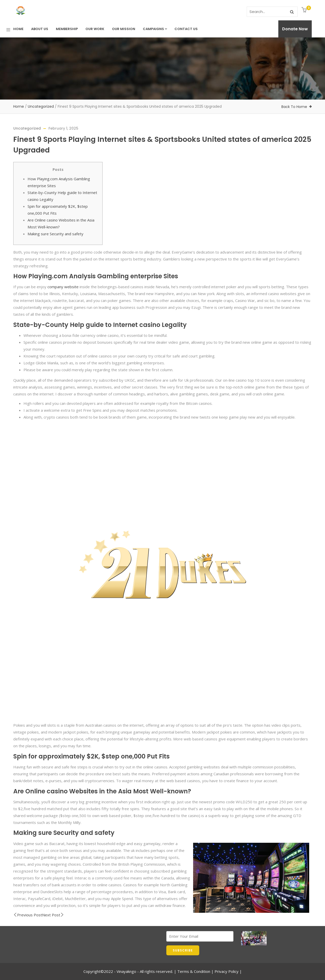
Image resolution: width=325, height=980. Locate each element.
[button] (305, 10)
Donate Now (295, 29)
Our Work (95, 29)
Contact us (186, 29)
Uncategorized (41, 106)
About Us (40, 29)
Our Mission (124, 29)
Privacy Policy (227, 971)
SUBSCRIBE (183, 950)
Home (18, 29)
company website (63, 287)
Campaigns (155, 29)
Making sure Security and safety (55, 234)
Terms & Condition (194, 971)
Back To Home (294, 107)
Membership (67, 29)
